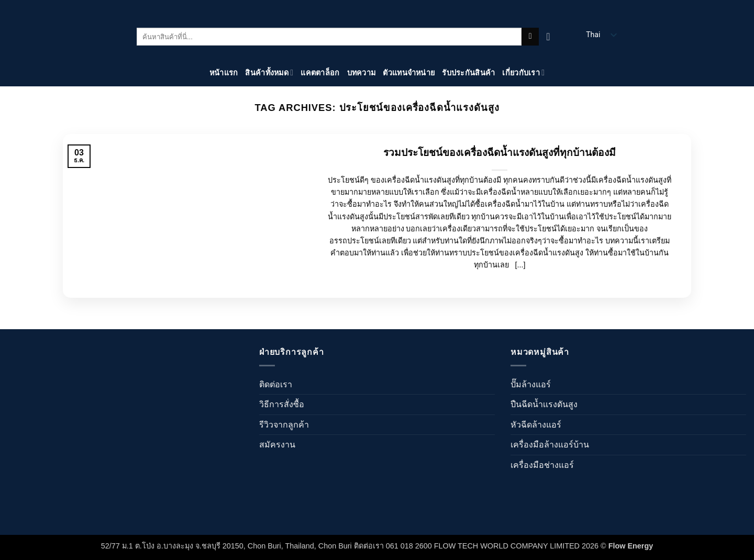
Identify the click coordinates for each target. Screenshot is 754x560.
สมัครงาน (277, 445)
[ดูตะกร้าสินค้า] (551, 37)
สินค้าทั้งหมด (269, 72)
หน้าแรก (224, 73)
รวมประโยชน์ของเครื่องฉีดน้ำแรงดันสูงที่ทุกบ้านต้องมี (500, 153)
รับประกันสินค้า (468, 73)
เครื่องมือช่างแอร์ (542, 465)
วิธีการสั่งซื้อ (282, 404)
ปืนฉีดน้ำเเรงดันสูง (544, 404)
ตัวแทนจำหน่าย (409, 73)
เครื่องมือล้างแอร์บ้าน (550, 445)
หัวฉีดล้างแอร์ (536, 425)
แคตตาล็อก (320, 73)
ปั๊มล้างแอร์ (531, 384)
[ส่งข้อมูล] (530, 37)
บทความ (362, 73)
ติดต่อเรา (276, 384)
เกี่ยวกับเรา (523, 72)
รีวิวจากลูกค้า (284, 425)
